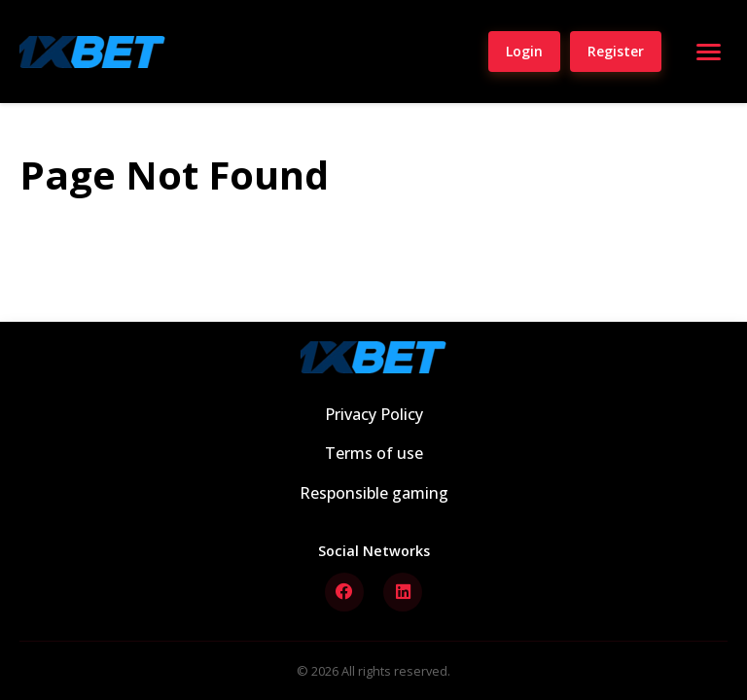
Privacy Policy (374, 414)
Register (616, 51)
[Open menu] (708, 52)
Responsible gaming (374, 493)
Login (524, 51)
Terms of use (374, 453)
